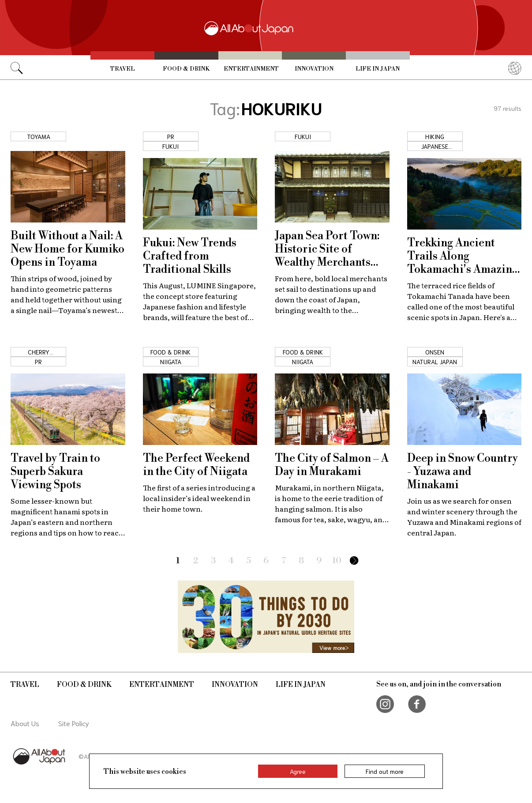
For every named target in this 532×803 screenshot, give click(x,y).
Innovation (314, 69)
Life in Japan (378, 69)
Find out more (385, 771)
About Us (25, 723)
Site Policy (74, 723)
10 (337, 561)
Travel (123, 69)
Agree (298, 771)
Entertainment (251, 69)
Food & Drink (186, 69)
